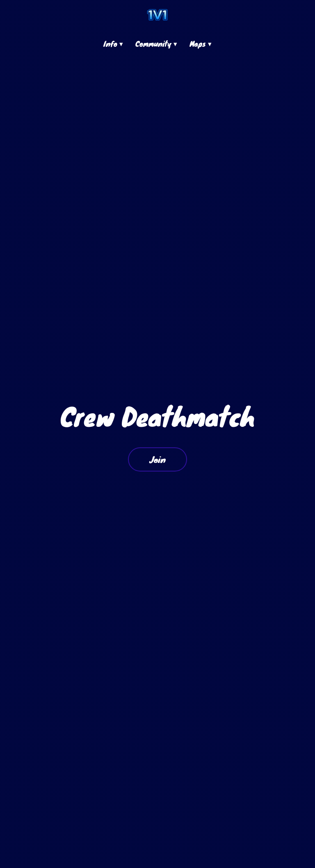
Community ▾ (156, 44)
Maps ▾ (201, 44)
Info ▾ (113, 44)
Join (157, 459)
